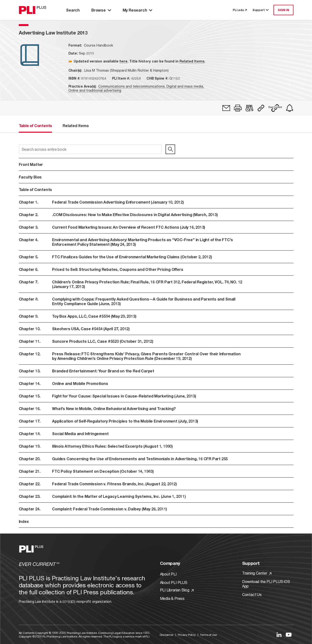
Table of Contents (36, 189)
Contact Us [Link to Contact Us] (252, 594)
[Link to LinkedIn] (279, 635)
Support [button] (261, 10)
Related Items (192, 61)
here (123, 61)
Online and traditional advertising (95, 90)
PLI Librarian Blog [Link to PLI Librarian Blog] (177, 590)
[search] (170, 149)
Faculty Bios (30, 177)
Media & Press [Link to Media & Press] (172, 598)
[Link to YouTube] (289, 635)
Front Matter (31, 164)
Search (73, 10)
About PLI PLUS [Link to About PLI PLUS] (174, 582)
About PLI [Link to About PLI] (168, 574)
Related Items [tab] (76, 126)
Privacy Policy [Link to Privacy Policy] (187, 635)
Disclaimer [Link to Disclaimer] (167, 635)
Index (24, 521)
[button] (238, 108)
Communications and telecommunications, (132, 86)
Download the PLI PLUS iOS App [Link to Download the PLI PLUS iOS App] (266, 584)
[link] (226, 108)
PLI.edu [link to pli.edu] (240, 10)
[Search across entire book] (90, 149)
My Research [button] (138, 10)
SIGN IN (283, 10)
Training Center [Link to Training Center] (257, 573)
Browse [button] (101, 10)
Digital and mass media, (185, 86)
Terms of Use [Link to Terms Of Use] (208, 635)
